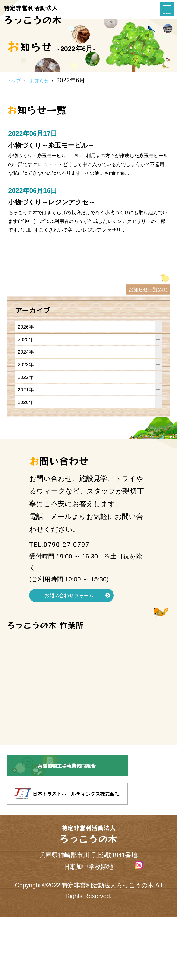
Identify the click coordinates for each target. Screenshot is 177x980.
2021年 (90, 446)
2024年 (90, 400)
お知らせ (48, 80)
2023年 (90, 415)
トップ (16, 80)
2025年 (90, 385)
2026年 (90, 369)
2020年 (90, 461)
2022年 (90, 431)
